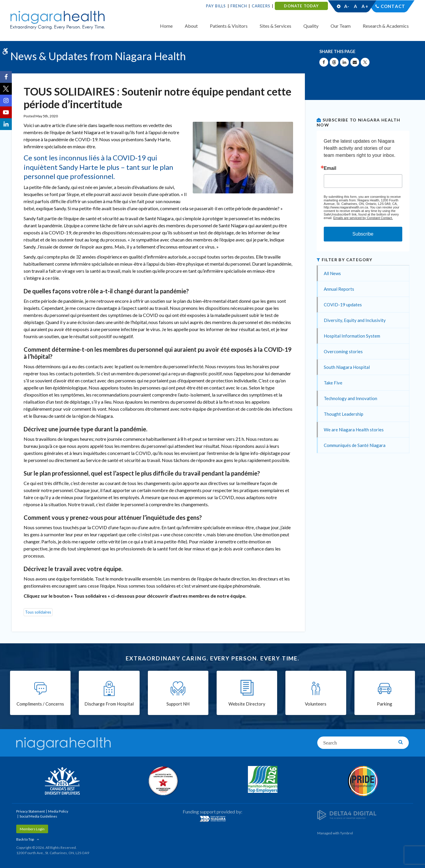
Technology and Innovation (350, 398)
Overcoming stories (343, 351)
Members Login (32, 829)
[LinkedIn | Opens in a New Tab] (6, 124)
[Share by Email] (355, 62)
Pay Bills (216, 6)
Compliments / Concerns (40, 704)
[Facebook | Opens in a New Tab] (6, 77)
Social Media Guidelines (38, 816)
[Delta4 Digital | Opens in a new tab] (347, 814)
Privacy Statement (31, 811)
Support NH (178, 704)
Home (166, 26)
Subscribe (363, 234)
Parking (385, 704)
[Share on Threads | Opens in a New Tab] (334, 62)
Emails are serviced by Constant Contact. (363, 218)
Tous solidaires (38, 612)
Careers (261, 6)
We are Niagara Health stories (354, 430)
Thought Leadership (344, 414)
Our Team (341, 26)
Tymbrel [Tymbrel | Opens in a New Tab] (346, 833)
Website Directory (247, 704)
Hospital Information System (352, 336)
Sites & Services (276, 26)
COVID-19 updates (343, 305)
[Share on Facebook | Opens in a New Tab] (324, 62)
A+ (364, 6)
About (191, 26)
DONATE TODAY (301, 6)
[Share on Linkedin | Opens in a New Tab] (344, 62)
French (239, 6)
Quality (311, 26)
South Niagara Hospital (347, 367)
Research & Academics (386, 26)
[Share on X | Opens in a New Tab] (365, 62)
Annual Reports (339, 289)
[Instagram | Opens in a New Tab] (6, 101)
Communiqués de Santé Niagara (355, 445)
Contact (393, 6)
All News (332, 273)
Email (330, 168)
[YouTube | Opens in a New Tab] (6, 112)
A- (347, 6)
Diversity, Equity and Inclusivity (355, 320)
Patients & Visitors (229, 26)
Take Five (333, 383)
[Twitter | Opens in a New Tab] (6, 89)
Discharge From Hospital (109, 704)
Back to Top (25, 839)
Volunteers (316, 704)
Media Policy (58, 811)
